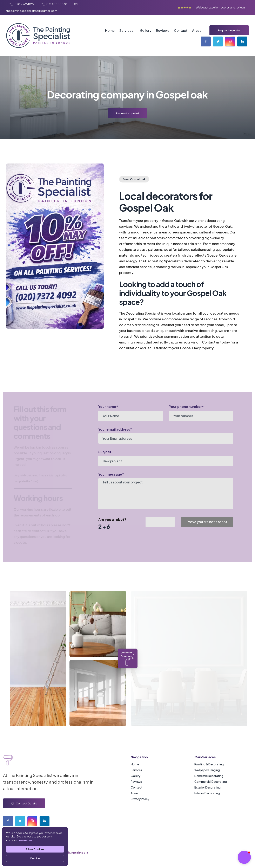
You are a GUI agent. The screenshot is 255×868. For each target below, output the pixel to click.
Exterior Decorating (207, 787)
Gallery (146, 30)
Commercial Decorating (211, 782)
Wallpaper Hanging (207, 770)
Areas (197, 30)
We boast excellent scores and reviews (221, 7)
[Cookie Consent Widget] (35, 847)
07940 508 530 (55, 4)
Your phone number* (186, 407)
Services (126, 30)
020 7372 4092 (22, 4)
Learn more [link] (25, 840)
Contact (181, 30)
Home (110, 30)
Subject (105, 452)
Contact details (24, 803)
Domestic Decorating (209, 776)
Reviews (163, 30)
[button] (244, 857)
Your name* (108, 407)
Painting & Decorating (209, 764)
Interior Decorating (207, 793)
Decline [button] (35, 858)
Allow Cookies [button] (35, 849)
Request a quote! (229, 30)
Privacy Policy (140, 799)
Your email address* (115, 429)
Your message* (111, 474)
